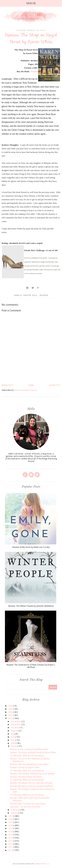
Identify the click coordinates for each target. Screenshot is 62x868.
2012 (11, 844)
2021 (11, 816)
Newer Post (8, 385)
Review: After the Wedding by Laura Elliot (29, 764)
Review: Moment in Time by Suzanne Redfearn (32, 786)
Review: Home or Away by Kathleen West (29, 749)
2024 (11, 712)
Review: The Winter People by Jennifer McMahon (31, 606)
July (13, 734)
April (13, 743)
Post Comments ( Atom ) (26, 390)
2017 (11, 828)
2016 (11, 832)
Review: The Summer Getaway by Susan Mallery (32, 774)
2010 (11, 850)
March (14, 746)
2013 (11, 841)
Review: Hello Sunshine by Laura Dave (28, 804)
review (44, 295)
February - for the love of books (25, 807)
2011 (11, 847)
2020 (11, 819)
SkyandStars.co (42, 864)
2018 (11, 825)
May (13, 740)
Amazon (34, 71)
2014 (11, 838)
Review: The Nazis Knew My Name (26, 777)
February (15, 810)
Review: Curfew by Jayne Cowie (25, 767)
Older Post (55, 385)
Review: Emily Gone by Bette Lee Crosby (31, 547)
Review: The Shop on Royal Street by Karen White (33, 752)
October (15, 728)
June (13, 737)
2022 (11, 718)
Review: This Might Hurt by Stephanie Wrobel (31, 783)
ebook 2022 (31, 295)
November (16, 724)
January (15, 813)
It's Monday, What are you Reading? (27, 756)
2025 (11, 709)
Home (31, 385)
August (14, 731)
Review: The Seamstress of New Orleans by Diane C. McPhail (31, 666)
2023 (11, 715)
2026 (11, 706)
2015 (11, 835)
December (16, 721)
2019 (11, 822)
